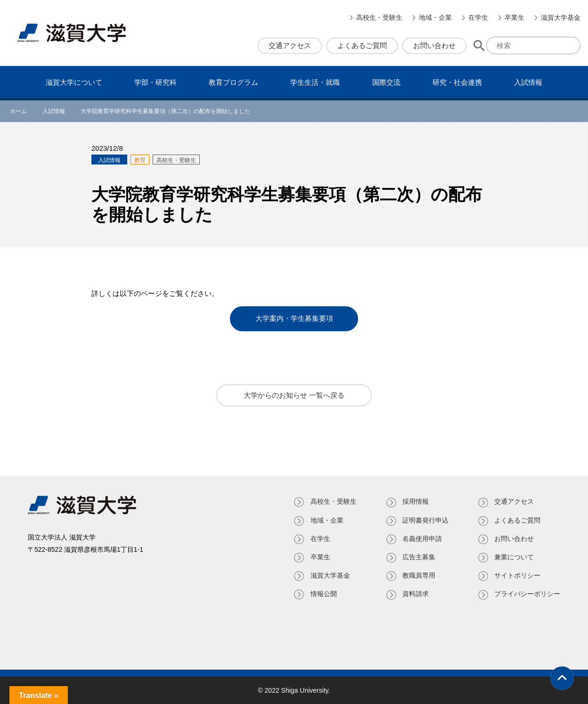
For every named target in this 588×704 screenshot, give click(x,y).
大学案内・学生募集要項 (294, 319)
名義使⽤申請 (422, 538)
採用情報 (415, 501)
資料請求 (415, 594)
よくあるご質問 (362, 45)
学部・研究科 (155, 82)
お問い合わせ (434, 45)
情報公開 (323, 594)
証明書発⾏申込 (425, 520)
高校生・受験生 (379, 17)
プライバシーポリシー (527, 594)
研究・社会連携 (457, 82)
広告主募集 (418, 557)
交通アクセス (290, 45)
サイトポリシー (517, 575)
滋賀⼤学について (74, 82)
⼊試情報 (528, 82)
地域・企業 (435, 17)
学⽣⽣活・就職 (315, 82)
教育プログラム (233, 82)
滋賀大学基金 (561, 17)
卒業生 (514, 17)
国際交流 (386, 82)
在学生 (478, 17)
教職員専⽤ (418, 575)
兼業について (514, 557)
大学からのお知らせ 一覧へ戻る (294, 395)
